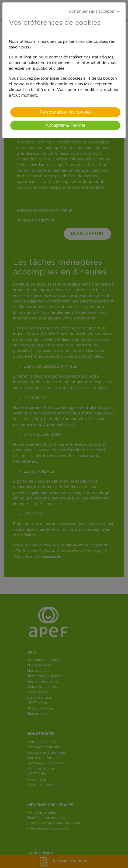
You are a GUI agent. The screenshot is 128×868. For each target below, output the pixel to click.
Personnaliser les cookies (65, 112)
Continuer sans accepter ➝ (94, 12)
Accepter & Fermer (65, 125)
